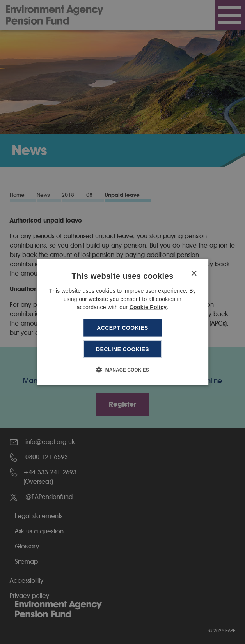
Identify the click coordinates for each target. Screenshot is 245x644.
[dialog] (123, 322)
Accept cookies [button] (123, 328)
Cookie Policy (148, 307)
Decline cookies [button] (123, 349)
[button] (122, 369)
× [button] (194, 274)
